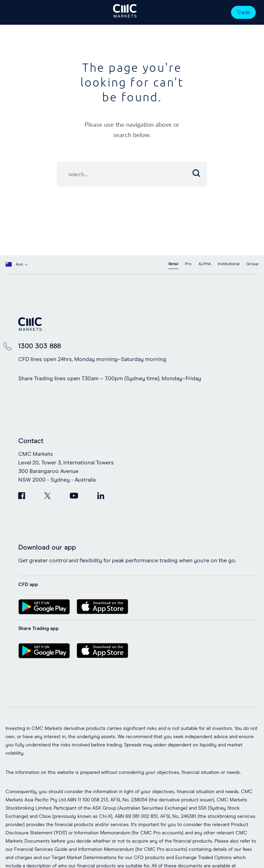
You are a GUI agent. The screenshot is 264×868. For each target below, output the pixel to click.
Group (252, 264)
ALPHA (205, 264)
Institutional (229, 264)
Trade (243, 12)
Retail (173, 264)
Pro (188, 264)
